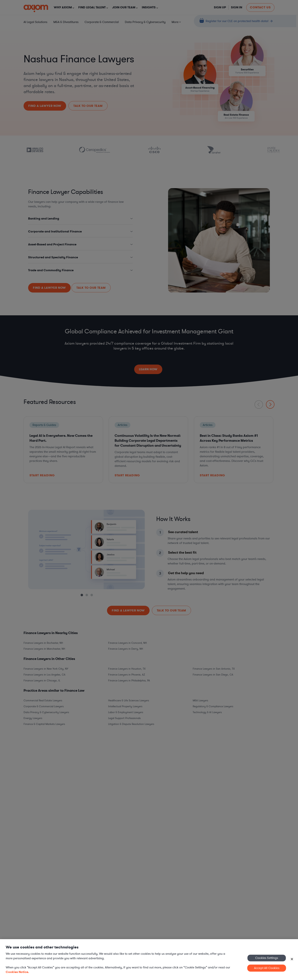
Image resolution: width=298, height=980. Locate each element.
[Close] (292, 959)
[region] (149, 960)
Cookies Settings (267, 958)
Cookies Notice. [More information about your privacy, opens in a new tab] (17, 972)
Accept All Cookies (267, 968)
